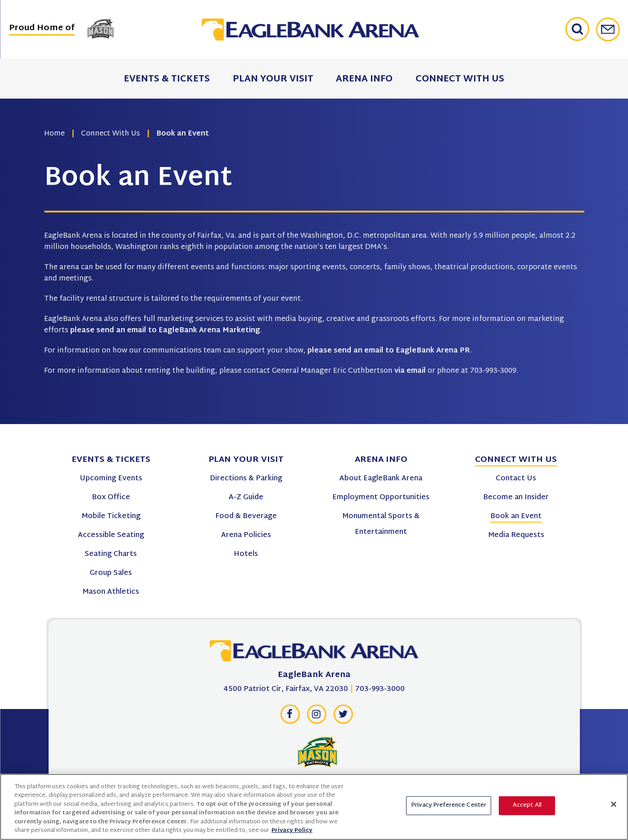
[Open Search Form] (581, 29)
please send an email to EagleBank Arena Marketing (165, 331)
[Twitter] (343, 717)
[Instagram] (316, 717)
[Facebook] (290, 717)
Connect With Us (111, 134)
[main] (314, 212)
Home (54, 134)
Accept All (527, 810)
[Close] (614, 809)
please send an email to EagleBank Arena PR (389, 351)
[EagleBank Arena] (314, 653)
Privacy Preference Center (449, 810)
